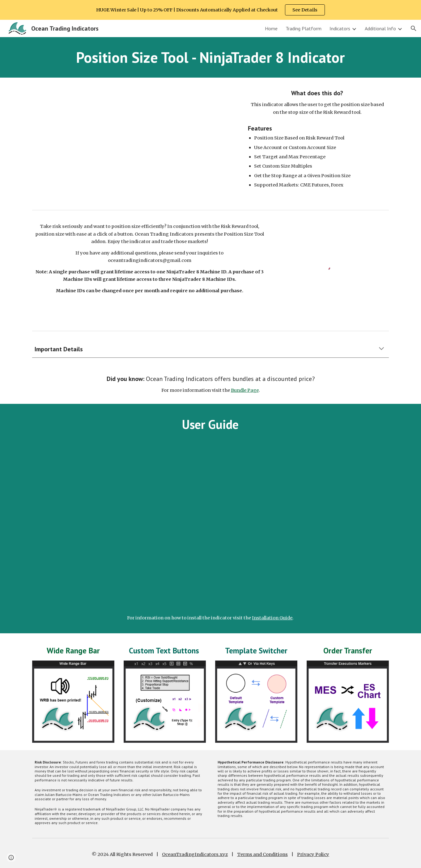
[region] (210, 10)
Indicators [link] (340, 28)
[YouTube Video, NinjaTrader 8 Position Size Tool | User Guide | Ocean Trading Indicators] (210, 526)
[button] (414, 28)
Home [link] (271, 28)
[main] (210, 57)
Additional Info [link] (380, 28)
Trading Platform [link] (304, 28)
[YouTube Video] (134, 142)
